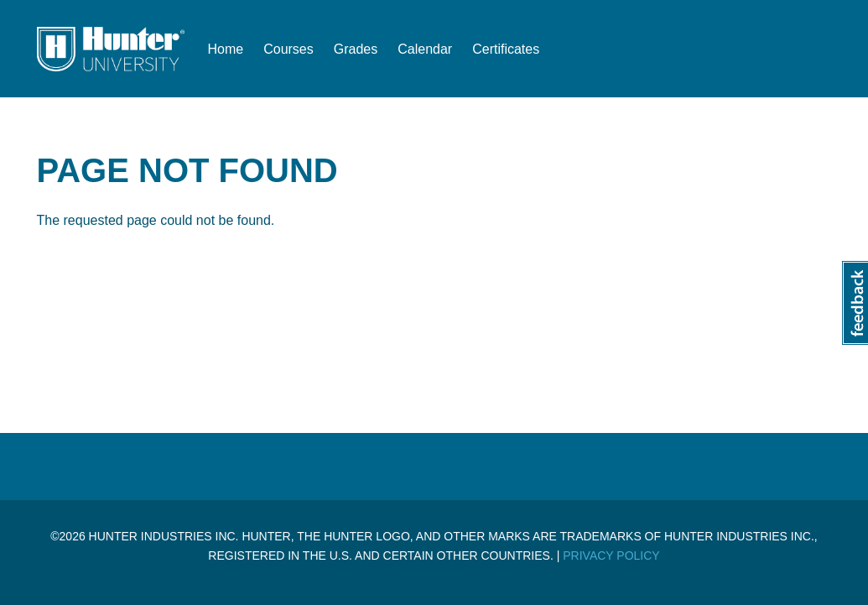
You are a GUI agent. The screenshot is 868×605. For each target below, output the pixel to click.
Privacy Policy (611, 555)
